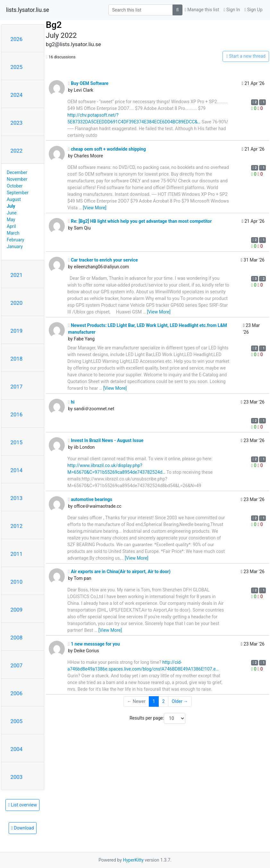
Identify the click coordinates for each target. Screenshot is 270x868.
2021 (17, 275)
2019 (17, 331)
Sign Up (253, 10)
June (12, 213)
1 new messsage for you (94, 644)
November (17, 179)
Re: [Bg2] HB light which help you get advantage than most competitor (140, 221)
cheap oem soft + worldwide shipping (107, 149)
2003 (17, 777)
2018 (17, 359)
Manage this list (202, 10)
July (11, 206)
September (18, 193)
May (11, 220)
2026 (17, 39)
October (15, 186)
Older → (180, 701)
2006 (17, 693)
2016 (17, 414)
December (17, 172)
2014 (17, 470)
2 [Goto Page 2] (164, 701)
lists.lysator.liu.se (28, 10)
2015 (17, 442)
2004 (17, 749)
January (15, 246)
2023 (17, 123)
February (15, 240)
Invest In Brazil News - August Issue (106, 440)
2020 (17, 303)
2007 (17, 665)
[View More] (94, 208)
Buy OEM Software (88, 83)
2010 (17, 582)
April (11, 226)
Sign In (232, 10)
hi (71, 402)
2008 (17, 638)
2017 (17, 387)
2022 (17, 151)
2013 (17, 498)
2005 (17, 721)
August (14, 199)
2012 (17, 526)
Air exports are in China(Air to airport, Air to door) (119, 572)
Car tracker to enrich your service (103, 260)
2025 (17, 67)
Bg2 (54, 25)
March (13, 233)
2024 (17, 95)
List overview (22, 805)
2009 (17, 610)
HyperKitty (133, 860)
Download (23, 828)
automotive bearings (90, 499)
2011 (17, 554)
